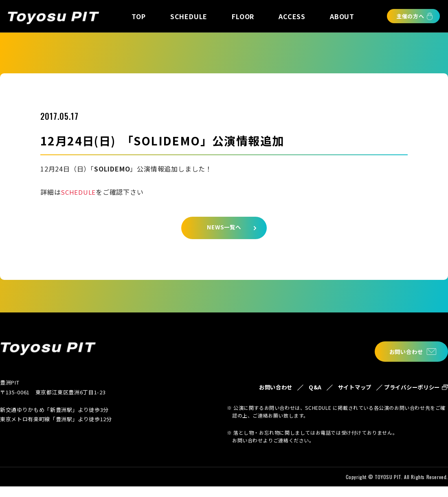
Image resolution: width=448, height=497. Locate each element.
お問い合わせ (402, 352)
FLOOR (243, 16)
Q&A (291, 388)
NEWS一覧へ (224, 230)
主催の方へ (410, 16)
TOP (138, 16)
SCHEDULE (189, 16)
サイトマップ (337, 393)
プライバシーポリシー (407, 393)
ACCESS (292, 16)
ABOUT (342, 16)
